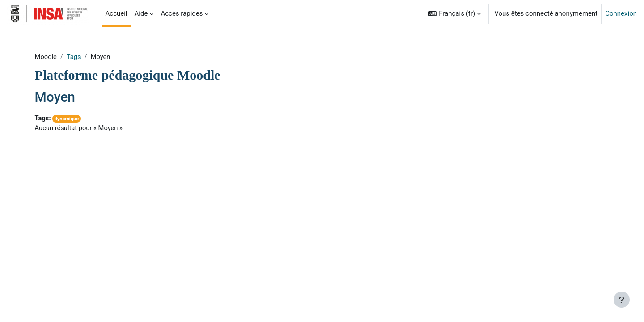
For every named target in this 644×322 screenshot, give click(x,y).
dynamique (80, 119)
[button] (455, 13)
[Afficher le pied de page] (622, 300)
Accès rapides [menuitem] (182, 13)
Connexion (621, 13)
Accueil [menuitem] (117, 13)
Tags (86, 57)
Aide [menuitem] (141, 13)
